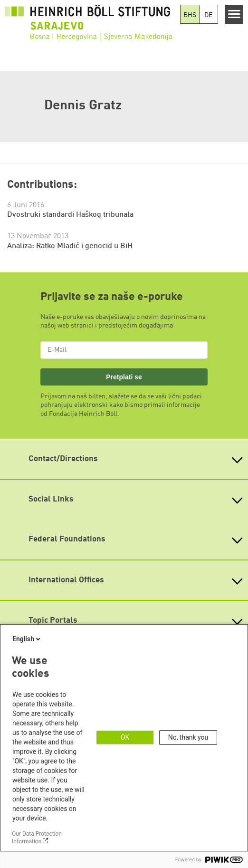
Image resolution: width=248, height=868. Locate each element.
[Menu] (234, 14)
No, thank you (188, 737)
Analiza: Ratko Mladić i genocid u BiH (70, 246)
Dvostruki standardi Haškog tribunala (70, 215)
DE (208, 15)
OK (125, 737)
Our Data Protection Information (37, 838)
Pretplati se (124, 377)
